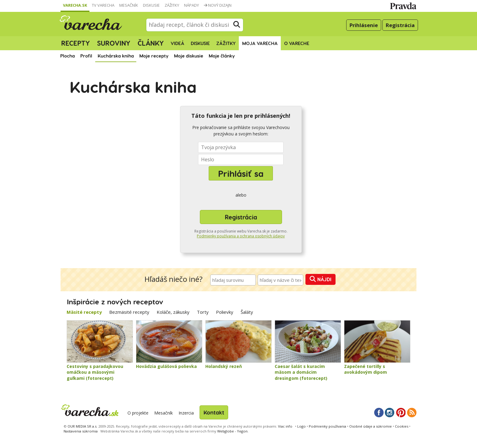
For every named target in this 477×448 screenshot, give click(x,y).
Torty (203, 312)
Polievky (225, 312)
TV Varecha (103, 5)
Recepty (75, 43)
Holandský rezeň (224, 366)
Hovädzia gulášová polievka (166, 366)
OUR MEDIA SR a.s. (82, 426)
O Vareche (297, 43)
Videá (178, 43)
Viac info (285, 426)
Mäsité (84, 312)
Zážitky (172, 5)
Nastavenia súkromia (81, 431)
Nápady (191, 5)
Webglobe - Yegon (232, 431)
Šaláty (247, 312)
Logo (301, 426)
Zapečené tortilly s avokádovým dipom (366, 369)
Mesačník (129, 5)
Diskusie (151, 5)
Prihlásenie (364, 25)
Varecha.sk (75, 5)
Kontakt (214, 412)
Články (151, 43)
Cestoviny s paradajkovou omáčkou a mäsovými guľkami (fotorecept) (95, 372)
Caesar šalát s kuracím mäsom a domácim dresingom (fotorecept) (301, 372)
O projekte (138, 413)
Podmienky (327, 426)
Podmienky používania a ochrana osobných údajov (241, 236)
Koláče (173, 312)
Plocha (68, 56)
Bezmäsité (129, 312)
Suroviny (114, 43)
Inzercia (186, 413)
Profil (86, 56)
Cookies (402, 426)
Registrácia (400, 25)
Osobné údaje (371, 426)
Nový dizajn (218, 5)
